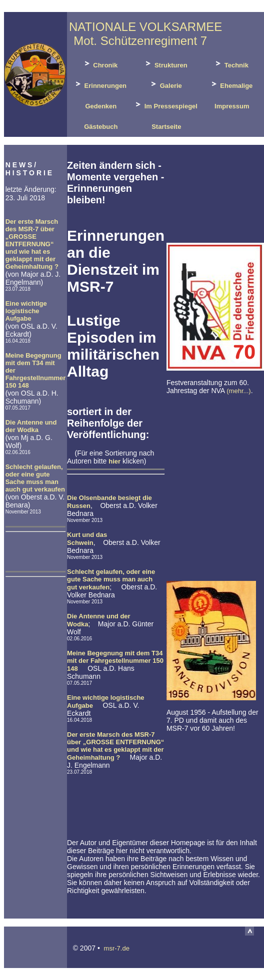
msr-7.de (117, 948)
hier (114, 461)
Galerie (165, 84)
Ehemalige (231, 84)
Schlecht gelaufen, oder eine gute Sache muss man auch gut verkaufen (35, 478)
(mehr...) (238, 391)
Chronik (100, 64)
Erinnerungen (100, 84)
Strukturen (165, 64)
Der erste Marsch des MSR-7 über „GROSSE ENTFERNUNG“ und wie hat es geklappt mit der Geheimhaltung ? (32, 244)
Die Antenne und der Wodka (31, 426)
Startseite (166, 127)
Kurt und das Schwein (87, 539)
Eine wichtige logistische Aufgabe (26, 311)
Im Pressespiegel (165, 105)
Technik (231, 64)
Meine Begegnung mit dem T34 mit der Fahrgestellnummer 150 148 (115, 661)
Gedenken (100, 106)
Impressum (231, 106)
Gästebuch (100, 127)
